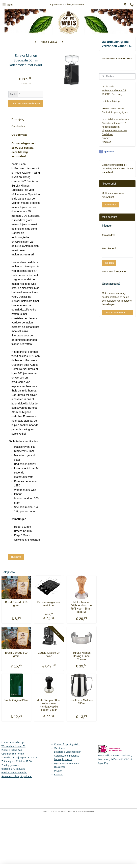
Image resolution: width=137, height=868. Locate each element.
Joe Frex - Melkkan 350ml (81, 702)
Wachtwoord (109, 248)
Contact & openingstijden (115, 112)
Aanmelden (110, 205)
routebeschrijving (111, 101)
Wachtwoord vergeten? (114, 271)
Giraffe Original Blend (16, 700)
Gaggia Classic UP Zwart (49, 654)
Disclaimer (107, 134)
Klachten (106, 142)
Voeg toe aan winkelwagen (26, 104)
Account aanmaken (115, 313)
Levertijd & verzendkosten (115, 119)
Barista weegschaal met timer (49, 604)
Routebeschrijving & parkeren (17, 776)
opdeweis (106, 152)
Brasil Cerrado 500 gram (16, 654)
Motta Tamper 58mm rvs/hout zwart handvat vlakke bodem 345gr (49, 705)
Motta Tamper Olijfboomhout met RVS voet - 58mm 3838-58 (81, 607)
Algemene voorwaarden (114, 130)
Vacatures (59, 748)
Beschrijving (18, 119)
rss (92, 811)
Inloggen (109, 263)
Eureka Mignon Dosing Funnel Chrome (81, 656)
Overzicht (16, 557)
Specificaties (18, 126)
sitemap (87, 811)
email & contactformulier (14, 773)
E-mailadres (109, 235)
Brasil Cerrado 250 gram (16, 604)
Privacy (106, 138)
